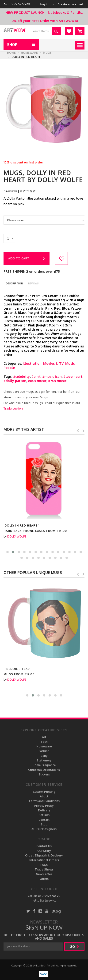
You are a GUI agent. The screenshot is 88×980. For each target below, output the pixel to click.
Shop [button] (12, 45)
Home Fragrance (44, 765)
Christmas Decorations (44, 770)
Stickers (44, 774)
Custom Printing (44, 792)
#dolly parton (15, 381)
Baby (44, 756)
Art (44, 737)
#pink (36, 377)
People (9, 368)
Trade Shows (44, 869)
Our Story (44, 851)
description (14, 283)
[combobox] (45, 220)
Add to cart (27, 259)
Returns (44, 815)
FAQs (44, 865)
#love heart (73, 377)
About (44, 796)
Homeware (29, 53)
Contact (44, 820)
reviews (33, 283)
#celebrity (21, 377)
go (74, 946)
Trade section (13, 408)
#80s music (37, 381)
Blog (44, 824)
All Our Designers (44, 829)
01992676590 (19, 4)
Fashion (44, 751)
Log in (44, 4)
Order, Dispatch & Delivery (44, 855)
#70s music (57, 381)
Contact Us (44, 846)
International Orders (44, 860)
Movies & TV (53, 363)
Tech (44, 742)
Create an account (70, 4)
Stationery (44, 760)
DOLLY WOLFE (17, 536)
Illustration (32, 363)
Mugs (47, 53)
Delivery (44, 810)
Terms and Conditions (44, 801)
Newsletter (44, 874)
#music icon (52, 377)
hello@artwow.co (44, 900)
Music (70, 363)
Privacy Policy (44, 806)
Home (11, 53)
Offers (44, 879)
